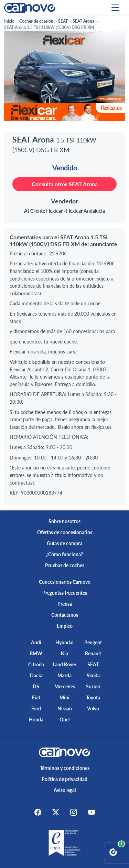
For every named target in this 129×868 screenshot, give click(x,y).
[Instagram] (74, 812)
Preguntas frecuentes (65, 593)
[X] (56, 812)
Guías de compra (64, 543)
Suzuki (93, 686)
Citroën (36, 664)
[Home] (30, 7)
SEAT (93, 664)
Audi (36, 642)
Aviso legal (65, 790)
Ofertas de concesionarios (65, 532)
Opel (64, 719)
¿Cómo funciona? (64, 554)
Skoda (93, 675)
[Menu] (115, 8)
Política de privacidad (64, 779)
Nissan (65, 708)
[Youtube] (92, 812)
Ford (36, 708)
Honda (36, 719)
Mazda (64, 675)
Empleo (65, 626)
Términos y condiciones (65, 768)
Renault (93, 653)
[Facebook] (38, 812)
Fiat (36, 697)
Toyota (93, 697)
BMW (36, 653)
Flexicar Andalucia (85, 211)
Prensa (65, 604)
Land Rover (64, 664)
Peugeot (93, 642)
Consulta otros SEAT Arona (65, 184)
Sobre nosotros (64, 521)
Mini (64, 697)
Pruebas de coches (65, 565)
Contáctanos (65, 615)
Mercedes (65, 686)
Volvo (93, 708)
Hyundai (64, 642)
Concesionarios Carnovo (65, 582)
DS (36, 686)
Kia (64, 653)
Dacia (36, 675)
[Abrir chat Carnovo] (113, 852)
